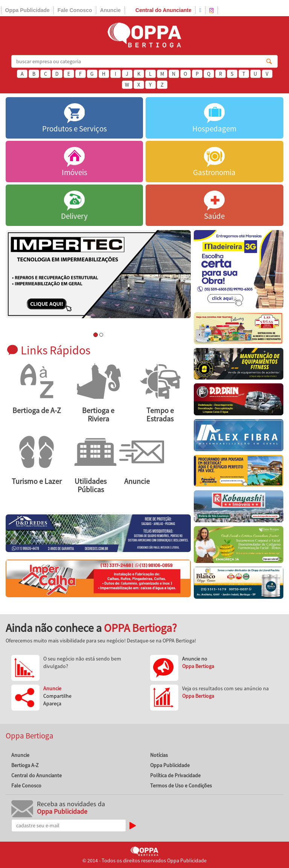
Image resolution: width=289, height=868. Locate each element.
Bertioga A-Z (25, 765)
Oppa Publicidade (27, 10)
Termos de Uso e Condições (181, 786)
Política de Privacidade (175, 775)
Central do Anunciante (164, 10)
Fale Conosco (75, 10)
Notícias (159, 755)
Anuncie (110, 10)
